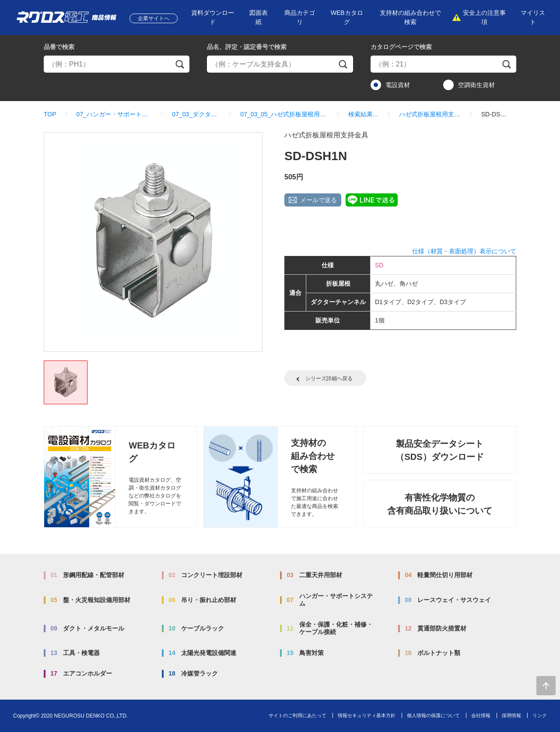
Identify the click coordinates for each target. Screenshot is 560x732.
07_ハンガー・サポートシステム (114, 114)
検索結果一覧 (364, 114)
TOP (50, 114)
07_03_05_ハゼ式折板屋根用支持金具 (284, 114)
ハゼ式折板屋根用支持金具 (430, 114)
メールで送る (318, 200)
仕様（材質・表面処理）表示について (464, 251)
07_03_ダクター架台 (196, 114)
